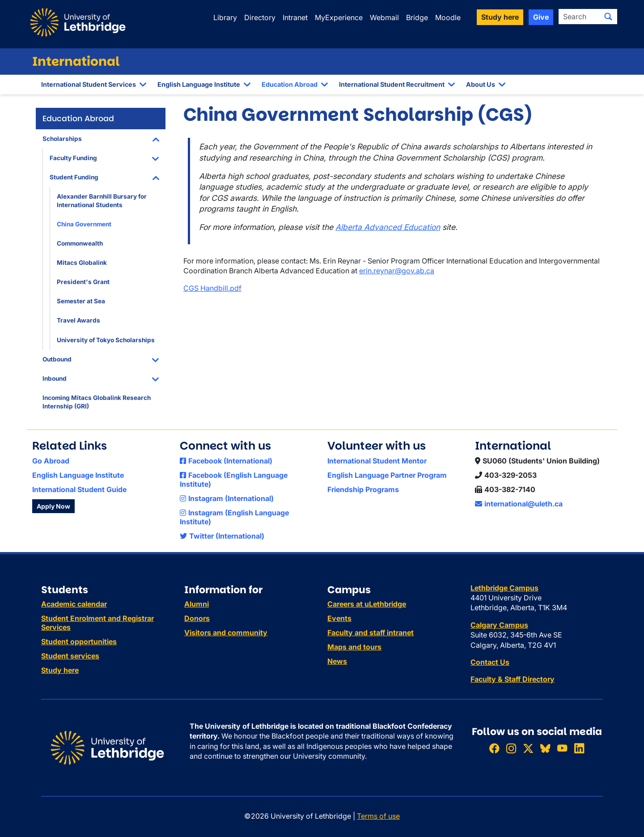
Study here (60, 670)
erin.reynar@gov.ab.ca (397, 271)
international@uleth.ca (519, 504)
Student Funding (74, 177)
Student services (70, 656)
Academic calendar (74, 604)
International (76, 62)
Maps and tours (354, 647)
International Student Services (89, 84)
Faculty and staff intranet (371, 633)
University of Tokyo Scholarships (106, 340)
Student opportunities (79, 642)
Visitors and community (226, 633)
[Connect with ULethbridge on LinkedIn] (579, 748)
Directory (260, 17)
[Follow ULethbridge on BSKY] (545, 748)
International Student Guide (79, 489)
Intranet (295, 17)
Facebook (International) (226, 461)
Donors (197, 618)
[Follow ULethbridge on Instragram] (511, 748)
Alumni (197, 604)
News (337, 661)
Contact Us (490, 662)
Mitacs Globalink (82, 263)
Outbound (57, 359)
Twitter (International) (222, 536)
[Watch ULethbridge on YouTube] (562, 748)
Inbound (55, 378)
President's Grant (83, 282)
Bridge (417, 17)
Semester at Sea (81, 301)
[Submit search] (608, 17)
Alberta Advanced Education (388, 227)
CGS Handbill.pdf (212, 288)
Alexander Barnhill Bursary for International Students (102, 201)
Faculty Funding (73, 158)
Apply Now (53, 506)
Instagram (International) (227, 498)
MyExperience (339, 17)
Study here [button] (500, 17)
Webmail (384, 17)
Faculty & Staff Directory (513, 679)
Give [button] (541, 17)
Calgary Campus (499, 625)
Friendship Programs (363, 489)
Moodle (448, 17)
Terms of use (378, 816)
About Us (481, 84)
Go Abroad (51, 461)
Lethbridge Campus (504, 588)
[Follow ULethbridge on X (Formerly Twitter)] (528, 748)
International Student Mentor (377, 461)
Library (225, 17)
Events (339, 618)
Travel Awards (78, 320)
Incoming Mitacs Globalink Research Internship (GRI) (97, 402)
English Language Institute (199, 84)
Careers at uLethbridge (367, 604)
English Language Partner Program (387, 475)
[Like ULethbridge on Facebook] (494, 748)
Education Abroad (290, 84)
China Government (84, 224)
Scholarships (62, 139)
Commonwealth (80, 243)
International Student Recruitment (392, 84)
